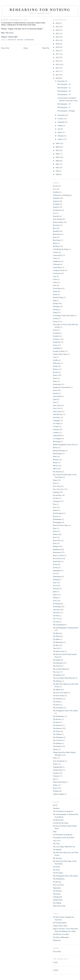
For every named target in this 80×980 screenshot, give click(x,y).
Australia (56, 216)
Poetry (55, 531)
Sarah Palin (57, 561)
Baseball (56, 231)
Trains (55, 764)
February (61, 136)
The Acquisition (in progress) (63, 811)
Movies (20, 40)
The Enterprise (58, 663)
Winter (55, 785)
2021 (57, 40)
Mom (55, 456)
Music (55, 469)
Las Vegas (56, 423)
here (56, 962)
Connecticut (57, 273)
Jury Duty (56, 417)
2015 (57, 61)
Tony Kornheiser (59, 761)
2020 (57, 44)
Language (56, 420)
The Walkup (57, 743)
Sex (54, 573)
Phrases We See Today (61, 525)
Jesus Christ (57, 405)
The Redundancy (59, 716)
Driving (56, 309)
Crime (55, 279)
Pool (55, 537)
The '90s (56, 622)
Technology (57, 607)
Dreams (56, 303)
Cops (55, 276)
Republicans (57, 549)
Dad (54, 285)
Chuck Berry (57, 267)
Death (55, 291)
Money (55, 463)
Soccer (55, 585)
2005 (57, 157)
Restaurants (57, 552)
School (55, 564)
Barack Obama (58, 222)
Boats (55, 237)
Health (55, 366)
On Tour (56, 498)
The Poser (56, 705)
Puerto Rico (57, 540)
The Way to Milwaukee (61, 937)
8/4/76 (55, 186)
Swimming (57, 604)
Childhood (57, 261)
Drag (55, 300)
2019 (57, 47)
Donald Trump (58, 297)
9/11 (54, 189)
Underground (57, 767)
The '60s (56, 616)
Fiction (55, 322)
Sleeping (56, 579)
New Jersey (57, 486)
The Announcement (60, 923)
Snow (55, 583)
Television (56, 610)
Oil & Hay (57, 867)
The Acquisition (58, 625)
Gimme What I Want (60, 354)
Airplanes (56, 198)
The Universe (58, 740)
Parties (55, 510)
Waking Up (57, 940)
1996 (57, 171)
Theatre (56, 749)
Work (55, 788)
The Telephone (58, 737)
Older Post (46, 48)
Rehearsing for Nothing (40, 10)
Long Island (57, 435)
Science (56, 568)
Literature (56, 429)
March (60, 132)
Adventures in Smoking (61, 195)
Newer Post (5, 48)
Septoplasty (57, 570)
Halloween (57, 363)
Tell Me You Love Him (61, 934)
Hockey (56, 372)
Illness (55, 381)
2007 (57, 150)
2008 (57, 147)
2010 (57, 78)
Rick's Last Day (58, 555)
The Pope (56, 702)
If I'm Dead (57, 951)
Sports (55, 595)
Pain (54, 504)
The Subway (57, 728)
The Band (56, 633)
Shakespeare (57, 577)
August (60, 125)
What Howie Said (59, 782)
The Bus (56, 645)
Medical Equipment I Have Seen (64, 445)
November (61, 115)
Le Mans (56, 426)
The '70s (56, 619)
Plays (55, 528)
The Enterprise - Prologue (66, 111)
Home (26, 48)
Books (55, 243)
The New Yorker (59, 696)
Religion (56, 546)
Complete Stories (59, 270)
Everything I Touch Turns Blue (64, 316)
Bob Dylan (57, 240)
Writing (56, 791)
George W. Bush (59, 351)
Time (55, 758)
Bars (55, 228)
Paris (55, 507)
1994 (57, 174)
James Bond (57, 396)
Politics (56, 534)
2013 (57, 68)
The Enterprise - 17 (64, 107)
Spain (55, 592)
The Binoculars (58, 642)
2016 (57, 57)
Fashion (56, 318)
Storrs (55, 601)
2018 (57, 51)
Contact (56, 970)
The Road (56, 722)
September (62, 122)
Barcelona (56, 225)
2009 (57, 143)
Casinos (56, 252)
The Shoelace (58, 725)
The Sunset (57, 731)
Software (56, 589)
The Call (56, 648)
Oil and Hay (57, 495)
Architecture (57, 210)
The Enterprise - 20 (64, 91)
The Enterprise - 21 (64, 88)
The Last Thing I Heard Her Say (64, 678)
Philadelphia (57, 519)
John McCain (58, 414)
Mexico (56, 447)
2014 (57, 64)
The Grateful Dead (59, 669)
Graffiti (55, 360)
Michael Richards (59, 451)
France (55, 345)
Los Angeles (57, 438)
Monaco (56, 460)
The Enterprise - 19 (64, 94)
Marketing (57, 441)
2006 (57, 154)
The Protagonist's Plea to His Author (65, 711)
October (61, 119)
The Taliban (57, 734)
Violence (56, 776)
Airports (56, 201)
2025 (57, 27)
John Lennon (57, 411)
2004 (57, 161)
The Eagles (57, 660)
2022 (57, 37)
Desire (55, 294)
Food (55, 330)
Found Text (57, 342)
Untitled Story (58, 770)
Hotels (55, 378)
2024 (57, 30)
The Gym (56, 672)
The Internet (57, 675)
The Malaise (57, 681)
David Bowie (57, 288)
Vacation (56, 773)
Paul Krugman (58, 513)
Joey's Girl (57, 408)
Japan (55, 399)
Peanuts (56, 516)
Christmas (56, 264)
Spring (55, 598)
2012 (57, 71)
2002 (57, 168)
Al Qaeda (56, 204)
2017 (57, 54)
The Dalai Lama (59, 651)
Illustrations (57, 384)
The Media (57, 690)
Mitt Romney (58, 454)
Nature (55, 480)
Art (54, 213)
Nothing (56, 492)
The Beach (57, 636)
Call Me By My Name (61, 249)
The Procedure (58, 708)
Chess (55, 258)
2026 (57, 23)
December (61, 81)
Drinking (56, 306)
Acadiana (56, 192)
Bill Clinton (57, 234)
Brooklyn (12, 40)
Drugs (55, 312)
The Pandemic (58, 699)
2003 (57, 164)
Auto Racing (57, 219)
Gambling (56, 348)
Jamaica (56, 393)
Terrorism (56, 613)
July (59, 129)
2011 (57, 75)
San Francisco (58, 558)
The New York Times (60, 693)
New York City (58, 489)
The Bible (56, 639)
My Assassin (57, 472)
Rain (55, 543)
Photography (57, 522)
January (61, 139)
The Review (57, 719)
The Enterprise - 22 (64, 84)
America (56, 207)
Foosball (56, 333)
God (54, 357)
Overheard (29, 40)
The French (57, 666)
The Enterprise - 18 (64, 104)
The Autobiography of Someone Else (66, 628)
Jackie (55, 390)
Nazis (55, 483)
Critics (55, 282)
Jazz (54, 402)
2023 (57, 33)
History (56, 369)
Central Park (57, 255)
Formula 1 (56, 339)
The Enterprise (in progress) (63, 835)
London (56, 432)
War (54, 779)
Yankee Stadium (59, 794)
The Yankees (57, 746)
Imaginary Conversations (62, 387)
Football (56, 336)
